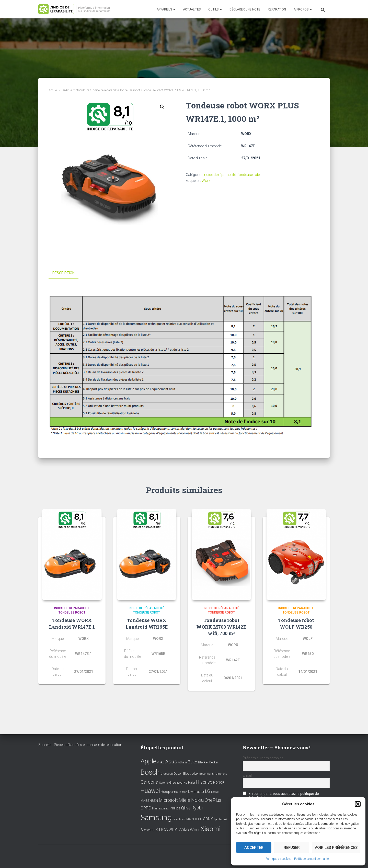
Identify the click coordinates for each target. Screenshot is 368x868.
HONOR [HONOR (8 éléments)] (219, 783)
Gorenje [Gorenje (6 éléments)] (164, 783)
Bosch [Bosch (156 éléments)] (150, 772)
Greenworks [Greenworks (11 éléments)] (178, 782)
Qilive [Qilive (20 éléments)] (186, 808)
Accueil (53, 90)
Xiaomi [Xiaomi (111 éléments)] (210, 829)
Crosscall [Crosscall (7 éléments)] (167, 774)
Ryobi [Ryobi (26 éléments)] (197, 808)
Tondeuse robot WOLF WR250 (296, 623)
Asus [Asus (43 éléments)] (171, 762)
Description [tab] (64, 273)
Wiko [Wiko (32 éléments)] (184, 830)
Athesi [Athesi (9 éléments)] (182, 762)
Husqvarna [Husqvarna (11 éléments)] (169, 792)
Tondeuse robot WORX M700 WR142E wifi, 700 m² (221, 627)
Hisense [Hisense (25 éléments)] (204, 782)
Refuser (292, 848)
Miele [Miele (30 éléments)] (185, 800)
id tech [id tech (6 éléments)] (183, 792)
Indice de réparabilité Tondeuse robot (116, 90)
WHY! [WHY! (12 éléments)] (173, 830)
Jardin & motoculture (75, 90)
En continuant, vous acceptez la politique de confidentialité (281, 796)
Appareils (166, 9)
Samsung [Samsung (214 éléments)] (156, 818)
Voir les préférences (336, 848)
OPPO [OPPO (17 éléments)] (146, 808)
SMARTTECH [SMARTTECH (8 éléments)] (193, 819)
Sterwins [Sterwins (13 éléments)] (148, 830)
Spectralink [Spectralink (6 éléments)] (221, 819)
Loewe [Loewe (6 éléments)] (215, 792)
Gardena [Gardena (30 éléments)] (149, 782)
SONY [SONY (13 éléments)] (208, 819)
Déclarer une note (245, 9)
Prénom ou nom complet (263, 758)
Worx (206, 181)
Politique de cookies (279, 859)
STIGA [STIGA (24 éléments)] (162, 830)
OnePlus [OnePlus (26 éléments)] (213, 800)
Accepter (254, 848)
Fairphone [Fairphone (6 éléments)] (221, 774)
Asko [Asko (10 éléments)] (161, 762)
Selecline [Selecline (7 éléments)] (178, 819)
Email (247, 775)
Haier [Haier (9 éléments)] (192, 782)
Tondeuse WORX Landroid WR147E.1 (72, 623)
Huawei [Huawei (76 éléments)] (150, 791)
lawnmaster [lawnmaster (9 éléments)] (196, 792)
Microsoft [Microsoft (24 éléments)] (168, 800)
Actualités (192, 9)
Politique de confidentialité (311, 859)
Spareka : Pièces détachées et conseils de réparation (80, 745)
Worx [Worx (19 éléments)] (195, 830)
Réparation (277, 9)
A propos (303, 9)
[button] (358, 804)
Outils (215, 9)
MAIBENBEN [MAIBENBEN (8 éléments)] (149, 800)
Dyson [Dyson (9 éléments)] (178, 774)
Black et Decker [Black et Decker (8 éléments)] (208, 762)
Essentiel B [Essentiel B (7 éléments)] (206, 774)
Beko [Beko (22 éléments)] (192, 762)
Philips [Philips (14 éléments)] (175, 808)
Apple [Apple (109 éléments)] (148, 761)
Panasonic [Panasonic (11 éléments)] (160, 808)
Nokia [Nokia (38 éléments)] (198, 800)
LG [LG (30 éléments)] (208, 791)
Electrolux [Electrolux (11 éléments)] (191, 773)
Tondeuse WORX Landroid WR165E (147, 623)
